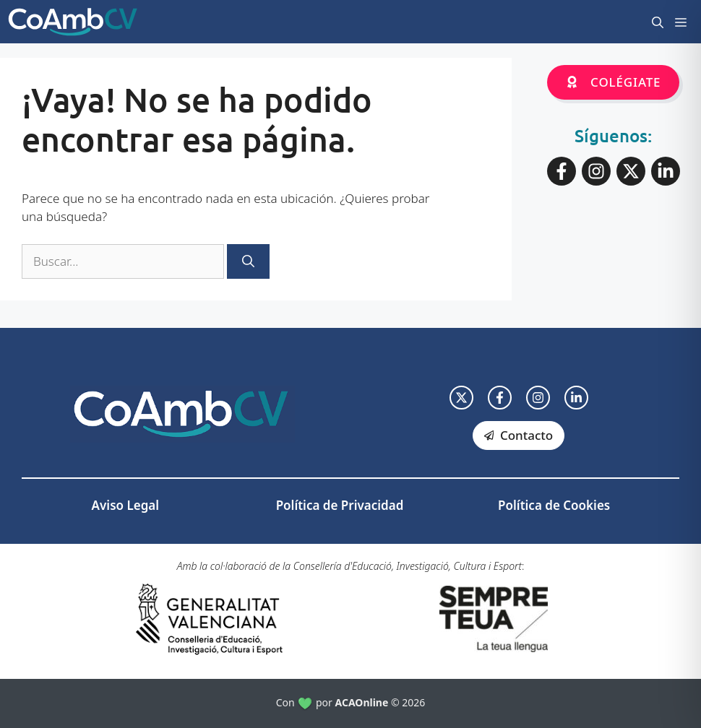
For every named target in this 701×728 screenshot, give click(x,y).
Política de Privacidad (340, 505)
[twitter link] (461, 398)
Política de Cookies (554, 505)
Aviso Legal (125, 505)
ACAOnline (362, 702)
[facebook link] (500, 398)
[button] (658, 22)
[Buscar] (248, 261)
